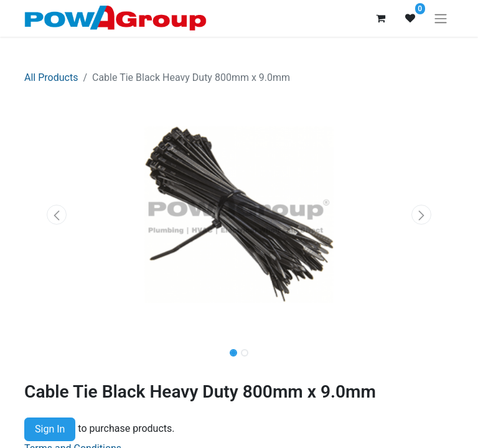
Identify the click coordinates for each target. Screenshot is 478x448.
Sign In (50, 429)
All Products (51, 77)
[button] (57, 215)
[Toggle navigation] (441, 18)
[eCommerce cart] (380, 18)
